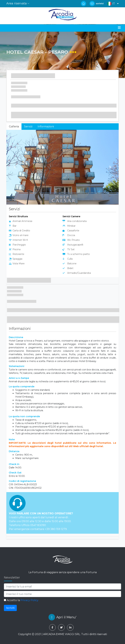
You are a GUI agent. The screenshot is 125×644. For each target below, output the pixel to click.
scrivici (100, 3)
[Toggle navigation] (119, 28)
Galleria (14, 126)
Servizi (28, 126)
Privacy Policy (29, 600)
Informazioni (46, 126)
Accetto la (21, 600)
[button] (112, 4)
